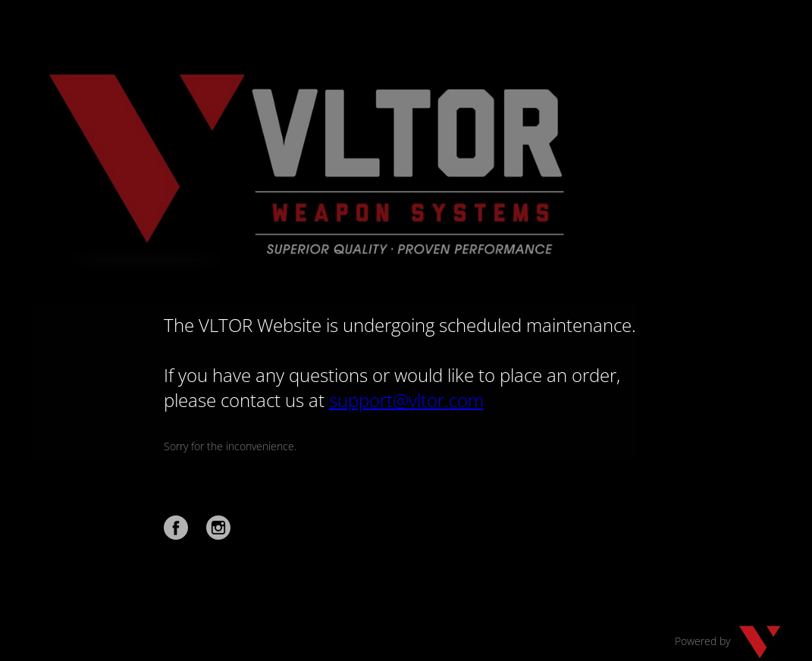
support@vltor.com (406, 400)
